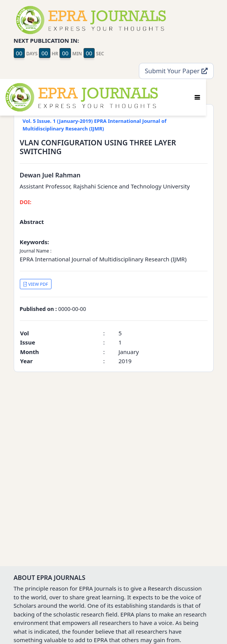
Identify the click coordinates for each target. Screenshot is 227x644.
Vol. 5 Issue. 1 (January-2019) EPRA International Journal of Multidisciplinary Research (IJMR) (94, 125)
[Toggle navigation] (197, 97)
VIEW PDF (35, 284)
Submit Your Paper (176, 71)
